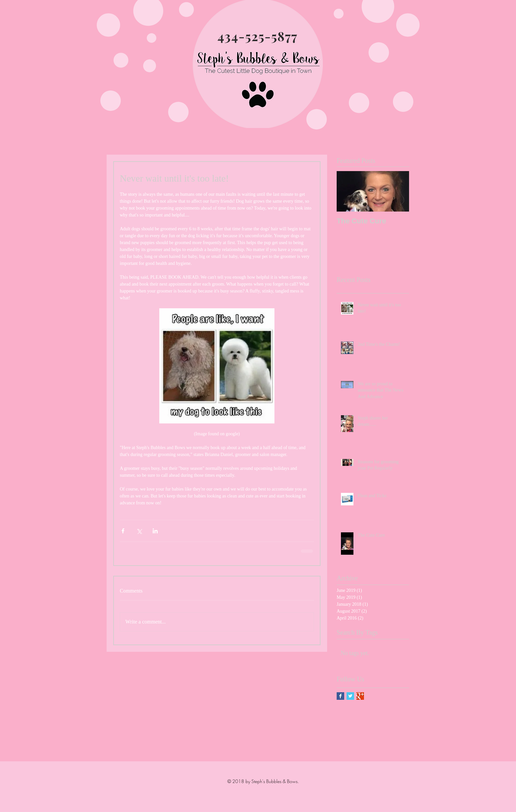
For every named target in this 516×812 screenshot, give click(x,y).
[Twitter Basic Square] (350, 696)
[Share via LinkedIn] (155, 531)
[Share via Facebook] (123, 531)
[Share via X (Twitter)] (139, 531)
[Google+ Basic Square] (360, 696)
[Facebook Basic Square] (340, 696)
